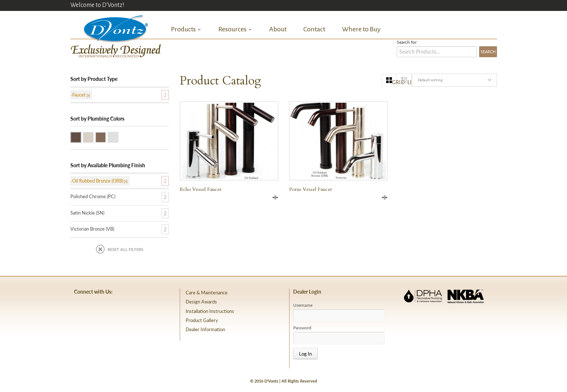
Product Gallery (202, 320)
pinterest (104, 309)
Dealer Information (205, 329)
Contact (314, 29)
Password (302, 328)
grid (394, 82)
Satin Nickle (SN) (93, 137)
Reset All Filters (125, 249)
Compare (275, 197)
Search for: (407, 42)
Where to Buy (361, 29)
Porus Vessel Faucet (310, 189)
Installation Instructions (210, 311)
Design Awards (201, 302)
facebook (84, 309)
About (278, 29)
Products (186, 29)
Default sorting (430, 80)
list (409, 82)
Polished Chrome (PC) (118, 137)
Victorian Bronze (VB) (106, 137)
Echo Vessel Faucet (201, 189)
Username (303, 305)
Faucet (79, 95)
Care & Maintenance (207, 293)
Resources (235, 29)
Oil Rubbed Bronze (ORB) (81, 137)
